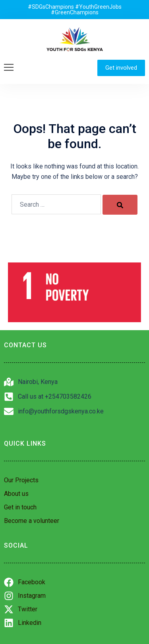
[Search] (120, 205)
